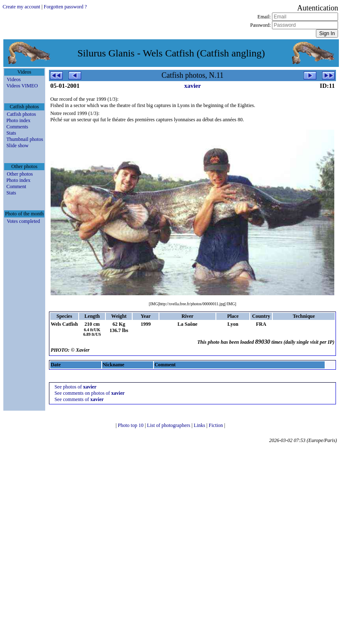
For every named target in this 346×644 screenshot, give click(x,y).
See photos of (75, 387)
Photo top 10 (131, 425)
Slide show (17, 146)
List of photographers (169, 425)
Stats (11, 133)
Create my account (21, 7)
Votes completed (23, 221)
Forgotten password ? (65, 7)
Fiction (217, 425)
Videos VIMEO (22, 86)
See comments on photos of (90, 393)
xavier (192, 86)
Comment (16, 187)
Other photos (20, 174)
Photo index (18, 120)
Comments (17, 127)
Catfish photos (21, 114)
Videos (14, 79)
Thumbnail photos (25, 139)
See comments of (79, 399)
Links (200, 425)
